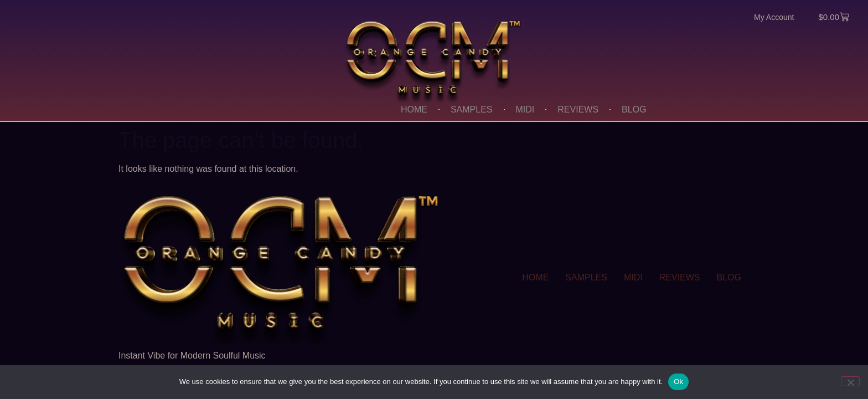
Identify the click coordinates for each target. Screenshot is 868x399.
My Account (774, 17)
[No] (850, 381)
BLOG (634, 109)
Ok (678, 382)
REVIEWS (578, 109)
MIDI (525, 109)
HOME (414, 109)
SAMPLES (472, 109)
